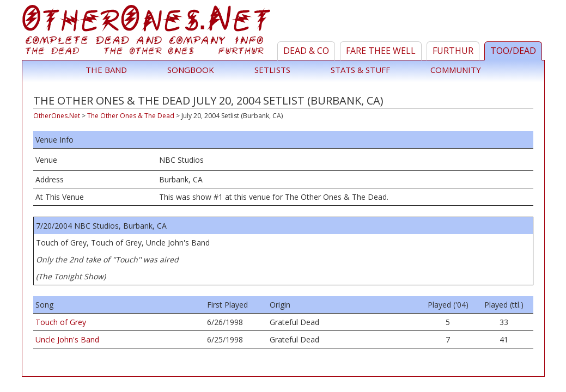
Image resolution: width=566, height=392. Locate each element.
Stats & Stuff (360, 70)
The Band (106, 70)
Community (456, 70)
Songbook (191, 70)
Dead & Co (306, 51)
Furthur (453, 51)
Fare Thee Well (381, 51)
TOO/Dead (513, 51)
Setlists (272, 70)
